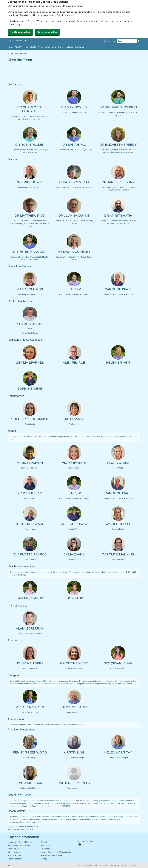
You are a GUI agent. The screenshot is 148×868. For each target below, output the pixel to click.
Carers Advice (14, 849)
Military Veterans (15, 852)
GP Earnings (46, 849)
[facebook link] (80, 845)
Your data (124, 865)
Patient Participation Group (19, 845)
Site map (133, 865)
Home (10, 47)
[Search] (127, 41)
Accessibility (104, 865)
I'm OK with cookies (20, 32)
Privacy (44, 859)
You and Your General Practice (20, 842)
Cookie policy (115, 865)
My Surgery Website (92, 865)
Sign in (10, 865)
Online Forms (51, 47)
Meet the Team (47, 845)
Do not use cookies (47, 32)
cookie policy (14, 24)
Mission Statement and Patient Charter (57, 852)
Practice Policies (15, 855)
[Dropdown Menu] (110, 41)
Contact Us (80, 47)
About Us (19, 47)
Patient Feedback (65, 47)
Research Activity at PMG (51, 855)
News (40, 47)
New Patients (30, 47)
